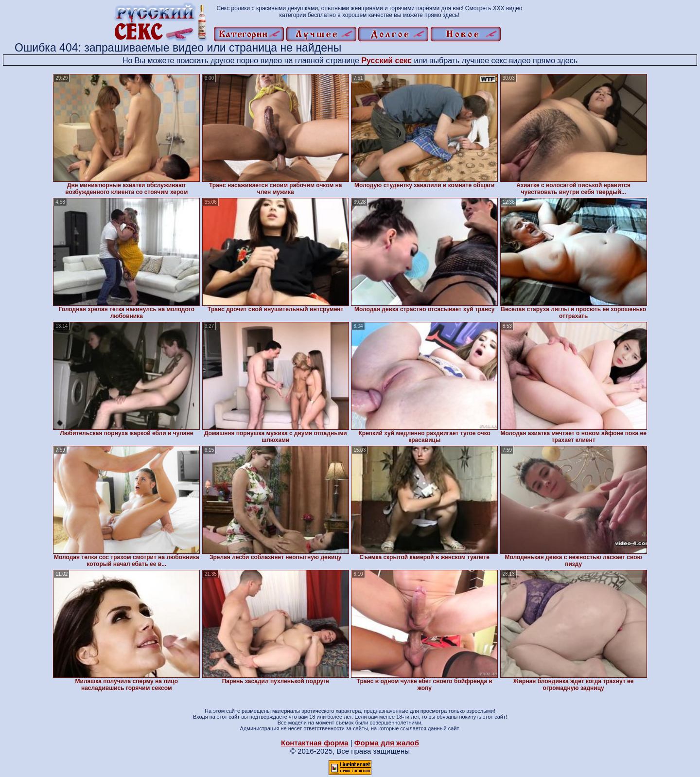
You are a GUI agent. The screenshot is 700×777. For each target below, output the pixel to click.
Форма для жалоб (387, 743)
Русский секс (386, 61)
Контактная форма (315, 743)
